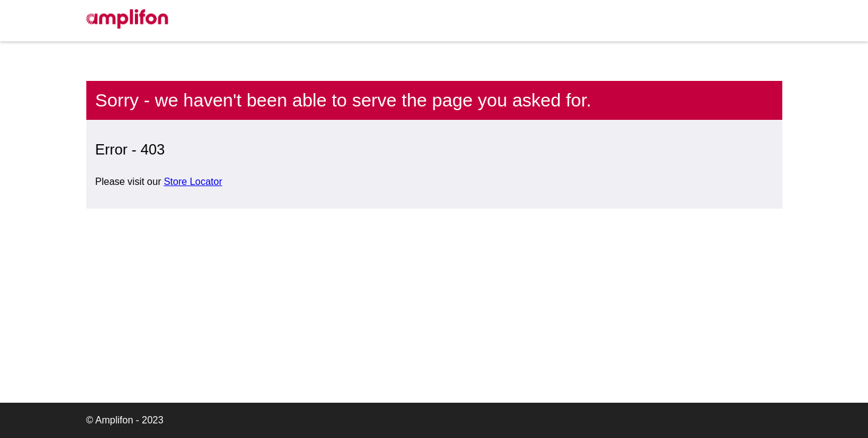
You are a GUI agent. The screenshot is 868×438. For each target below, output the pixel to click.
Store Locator (193, 182)
